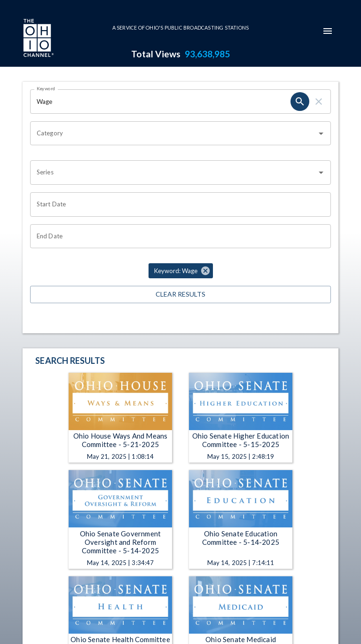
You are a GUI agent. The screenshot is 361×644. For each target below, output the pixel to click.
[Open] (321, 134)
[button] (181, 271)
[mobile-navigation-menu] (328, 31)
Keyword (46, 88)
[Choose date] (177, 204)
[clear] (319, 102)
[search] (300, 102)
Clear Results (180, 295)
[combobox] (173, 134)
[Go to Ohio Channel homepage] (38, 39)
